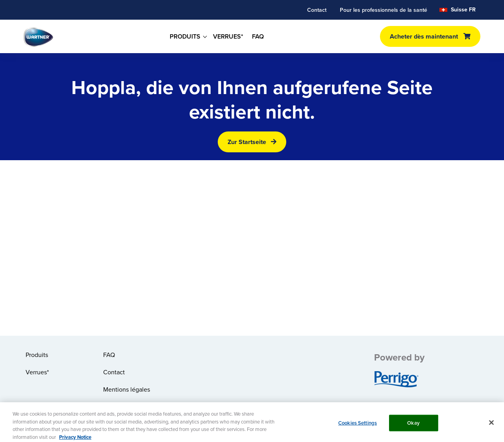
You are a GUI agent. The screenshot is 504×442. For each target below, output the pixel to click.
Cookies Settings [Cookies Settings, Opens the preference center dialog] (358, 426)
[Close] (491, 425)
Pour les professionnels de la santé (384, 10)
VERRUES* (228, 36)
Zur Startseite (247, 142)
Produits (37, 355)
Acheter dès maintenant (424, 36)
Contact (317, 10)
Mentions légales (127, 389)
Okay (413, 426)
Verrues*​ (37, 372)
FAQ (258, 36)
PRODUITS (185, 36)
